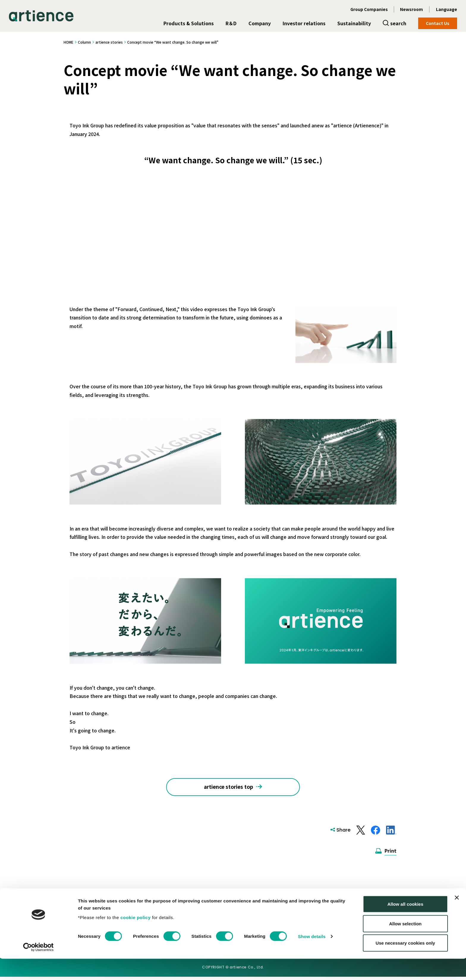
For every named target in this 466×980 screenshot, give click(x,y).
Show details (312, 958)
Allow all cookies (405, 925)
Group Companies (369, 9)
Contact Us (438, 23)
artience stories (109, 42)
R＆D (231, 23)
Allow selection (405, 945)
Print (391, 854)
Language (447, 9)
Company (260, 23)
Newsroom (411, 9)
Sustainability (354, 23)
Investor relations (304, 23)
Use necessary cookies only (405, 964)
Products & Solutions (189, 23)
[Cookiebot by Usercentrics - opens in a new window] (38, 968)
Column (84, 42)
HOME (69, 42)
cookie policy (136, 938)
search (398, 23)
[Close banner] (457, 919)
